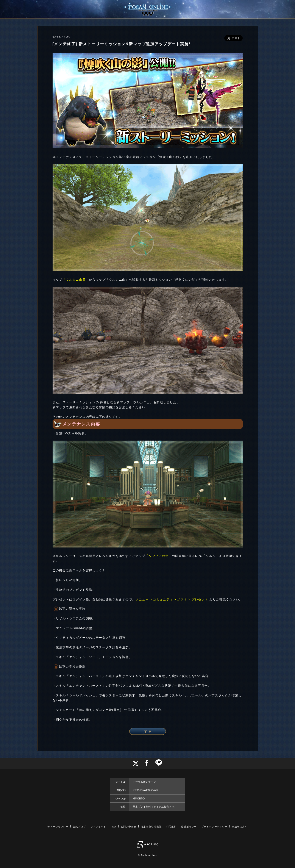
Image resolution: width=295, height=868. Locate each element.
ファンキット (98, 827)
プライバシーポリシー (214, 827)
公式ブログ (79, 827)
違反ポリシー (189, 827)
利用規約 (171, 827)
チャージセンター (58, 827)
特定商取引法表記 (151, 827)
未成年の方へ (240, 827)
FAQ (113, 827)
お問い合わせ (129, 827)
